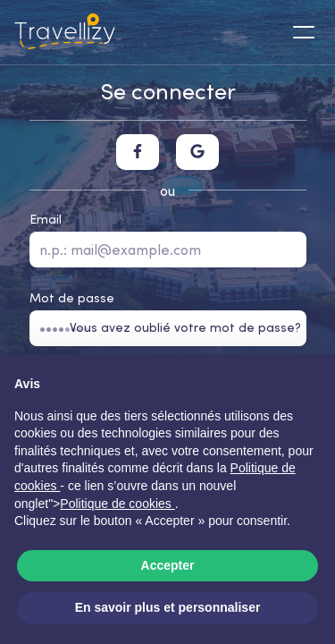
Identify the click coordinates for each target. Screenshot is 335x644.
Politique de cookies (117, 504)
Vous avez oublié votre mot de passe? (185, 327)
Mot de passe (72, 298)
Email (46, 219)
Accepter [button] (168, 565)
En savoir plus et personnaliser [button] (168, 607)
